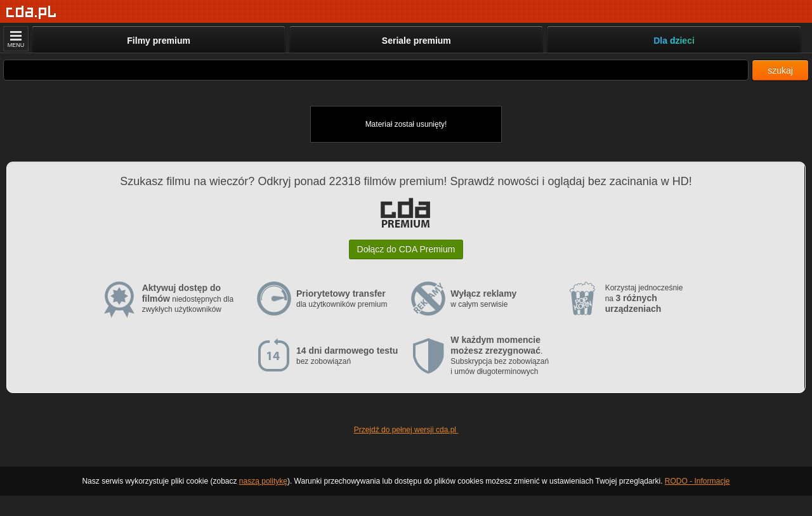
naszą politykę (263, 481)
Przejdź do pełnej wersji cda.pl (406, 430)
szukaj (780, 70)
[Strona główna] (31, 12)
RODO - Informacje (697, 481)
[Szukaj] (376, 70)
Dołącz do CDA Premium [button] (406, 249)
